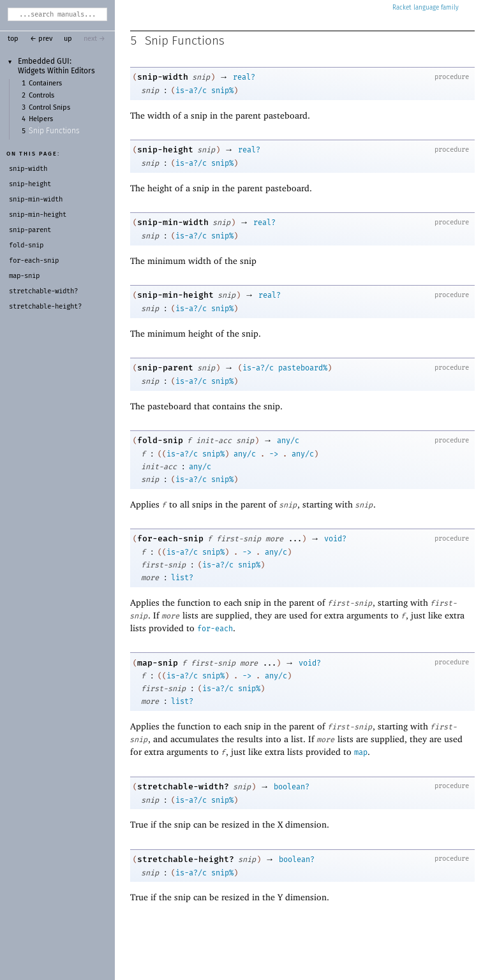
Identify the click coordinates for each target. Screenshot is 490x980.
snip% (222, 91)
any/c (288, 441)
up (68, 39)
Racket (426, 8)
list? (182, 578)
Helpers (41, 119)
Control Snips (49, 108)
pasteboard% (303, 368)
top (13, 39)
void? (335, 539)
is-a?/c (191, 91)
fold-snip (160, 440)
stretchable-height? (186, 859)
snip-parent (165, 368)
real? (244, 77)
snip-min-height (175, 295)
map (361, 752)
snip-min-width (173, 222)
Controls (41, 96)
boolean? (292, 787)
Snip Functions (54, 131)
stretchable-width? (183, 786)
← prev (41, 39)
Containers (45, 84)
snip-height (165, 150)
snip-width (163, 77)
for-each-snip (170, 538)
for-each (215, 629)
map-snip (158, 663)
